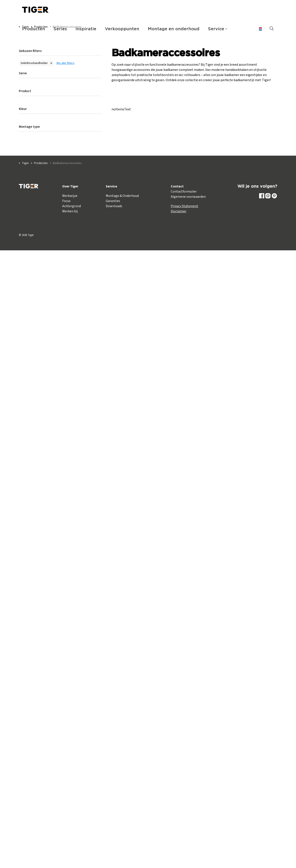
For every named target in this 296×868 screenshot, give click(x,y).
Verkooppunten (122, 29)
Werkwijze (70, 196)
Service (216, 29)
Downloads (114, 206)
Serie (23, 73)
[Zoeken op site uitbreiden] (272, 29)
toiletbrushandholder (34, 63)
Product (25, 91)
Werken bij (70, 211)
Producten (34, 29)
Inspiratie (86, 29)
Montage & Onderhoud (122, 196)
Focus (66, 201)
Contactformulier (184, 192)
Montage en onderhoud (174, 29)
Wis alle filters (65, 63)
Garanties (113, 201)
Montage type (29, 127)
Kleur (23, 109)
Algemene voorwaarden (188, 197)
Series (60, 29)
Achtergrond (72, 206)
